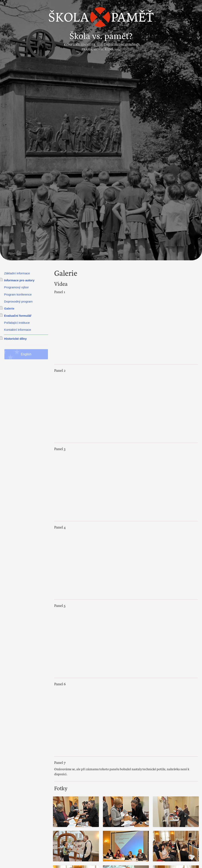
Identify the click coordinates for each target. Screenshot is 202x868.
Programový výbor (16, 287)
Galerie (9, 308)
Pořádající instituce (17, 323)
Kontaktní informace (18, 330)
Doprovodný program (18, 301)
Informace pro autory (19, 280)
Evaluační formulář (18, 316)
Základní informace (17, 273)
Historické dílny (15, 339)
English (26, 354)
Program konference (18, 294)
